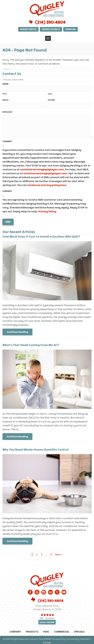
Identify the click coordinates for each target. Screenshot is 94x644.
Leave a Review (47, 621)
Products (32, 630)
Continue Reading (20, 330)
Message (8, 111)
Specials (79, 630)
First (5, 93)
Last (50, 93)
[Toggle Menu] (48, 38)
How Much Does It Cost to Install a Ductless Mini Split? (41, 235)
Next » (59, 553)
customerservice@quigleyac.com (42, 169)
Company (15, 630)
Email (6, 100)
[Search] (47, 69)
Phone (51, 100)
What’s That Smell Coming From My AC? (31, 343)
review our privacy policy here (47, 184)
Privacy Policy (47, 211)
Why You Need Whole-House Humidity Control (35, 448)
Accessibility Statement (78, 637)
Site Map (47, 641)
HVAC (46, 630)
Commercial (62, 630)
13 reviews (50, 617)
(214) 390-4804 (50, 22)
